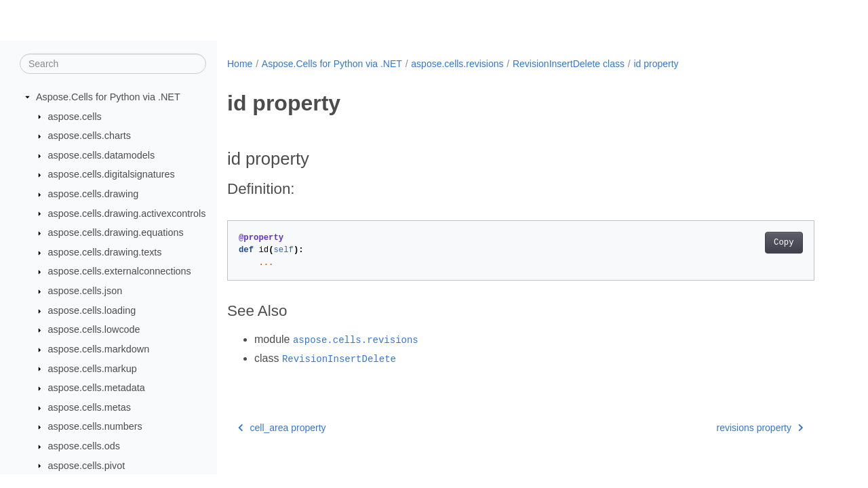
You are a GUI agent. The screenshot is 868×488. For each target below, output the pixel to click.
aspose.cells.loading (92, 310)
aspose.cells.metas (90, 407)
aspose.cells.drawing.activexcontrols (127, 213)
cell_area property (282, 428)
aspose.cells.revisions (457, 64)
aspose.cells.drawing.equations (116, 232)
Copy (784, 243)
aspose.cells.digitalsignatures (112, 174)
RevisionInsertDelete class (569, 64)
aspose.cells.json (85, 291)
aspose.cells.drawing (94, 194)
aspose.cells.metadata (97, 388)
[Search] (113, 64)
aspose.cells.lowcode (94, 329)
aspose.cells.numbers (95, 426)
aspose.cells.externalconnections (120, 271)
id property (656, 64)
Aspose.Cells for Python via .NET (108, 97)
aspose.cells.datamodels (102, 155)
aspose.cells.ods (84, 446)
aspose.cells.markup (93, 369)
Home (240, 64)
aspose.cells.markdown (99, 349)
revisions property (760, 428)
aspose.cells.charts (90, 136)
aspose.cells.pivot (87, 466)
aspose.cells (75, 117)
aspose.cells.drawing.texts (105, 252)
